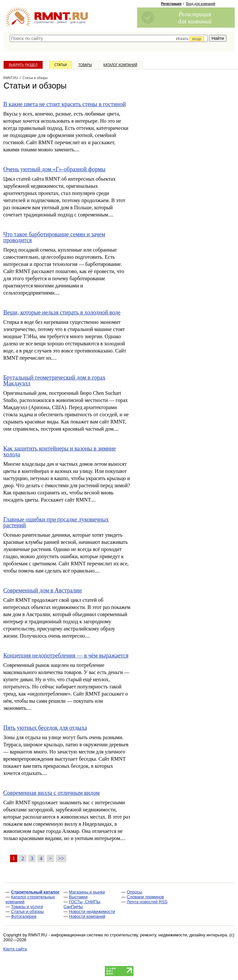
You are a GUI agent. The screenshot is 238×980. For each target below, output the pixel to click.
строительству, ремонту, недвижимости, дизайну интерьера (169, 935)
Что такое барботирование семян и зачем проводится (54, 237)
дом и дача (78, 22)
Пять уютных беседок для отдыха (45, 728)
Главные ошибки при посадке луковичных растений (56, 522)
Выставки (78, 897)
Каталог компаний (120, 65)
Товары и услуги (27, 907)
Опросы (134, 892)
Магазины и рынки (87, 892)
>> (61, 858)
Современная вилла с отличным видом (51, 793)
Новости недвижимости (92, 911)
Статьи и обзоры (28, 911)
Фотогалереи (24, 916)
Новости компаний (87, 916)
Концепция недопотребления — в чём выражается (66, 656)
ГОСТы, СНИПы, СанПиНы (82, 904)
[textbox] (109, 38)
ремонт (62, 22)
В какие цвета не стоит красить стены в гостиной (64, 104)
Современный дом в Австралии (42, 590)
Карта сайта (15, 949)
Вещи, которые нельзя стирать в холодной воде (62, 312)
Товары (85, 65)
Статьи (61, 65)
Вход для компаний (201, 4)
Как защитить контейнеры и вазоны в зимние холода (60, 451)
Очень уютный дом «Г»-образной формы (54, 169)
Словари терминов (145, 897)
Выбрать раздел (23, 65)
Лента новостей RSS (147, 902)
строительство (44, 22)
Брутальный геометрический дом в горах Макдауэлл (54, 380)
